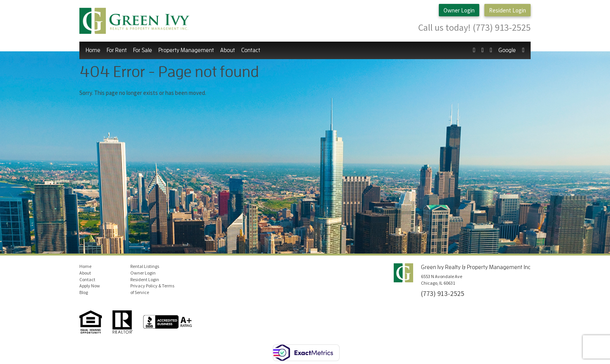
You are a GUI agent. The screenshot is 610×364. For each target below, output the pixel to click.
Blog (84, 292)
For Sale (143, 50)
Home (93, 50)
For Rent (117, 50)
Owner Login (459, 10)
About (228, 50)
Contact (251, 50)
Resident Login (507, 10)
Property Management (186, 50)
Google (507, 50)
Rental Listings (145, 266)
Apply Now (90, 286)
